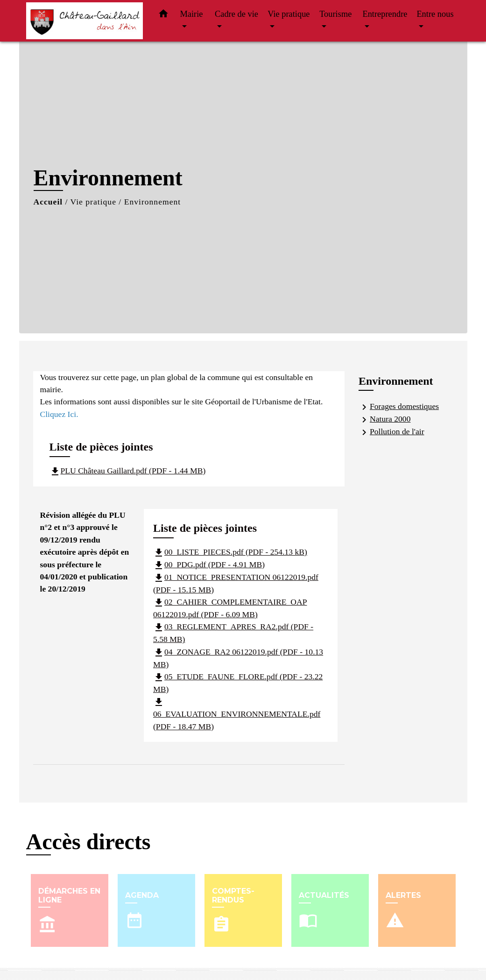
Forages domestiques (399, 407)
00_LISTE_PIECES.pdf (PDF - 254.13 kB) (230, 552)
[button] (163, 16)
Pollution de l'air (391, 432)
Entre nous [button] (435, 14)
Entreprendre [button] (385, 14)
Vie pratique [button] (289, 14)
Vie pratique (93, 202)
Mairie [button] (192, 14)
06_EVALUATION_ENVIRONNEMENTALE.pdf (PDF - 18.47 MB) (237, 714)
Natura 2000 (384, 420)
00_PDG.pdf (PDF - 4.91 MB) (209, 564)
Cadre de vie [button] (236, 14)
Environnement (152, 202)
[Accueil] (85, 21)
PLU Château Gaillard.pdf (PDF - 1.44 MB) (128, 471)
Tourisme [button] (335, 14)
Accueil (48, 202)
